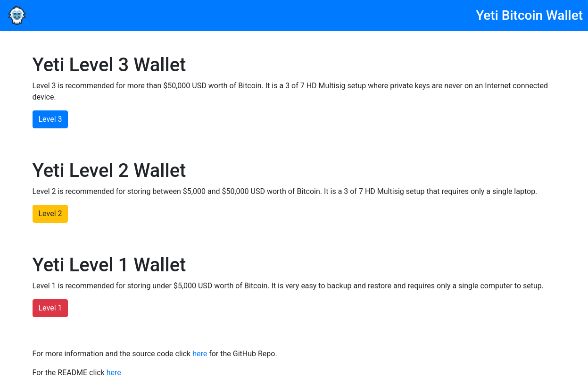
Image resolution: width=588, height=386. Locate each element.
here (200, 354)
